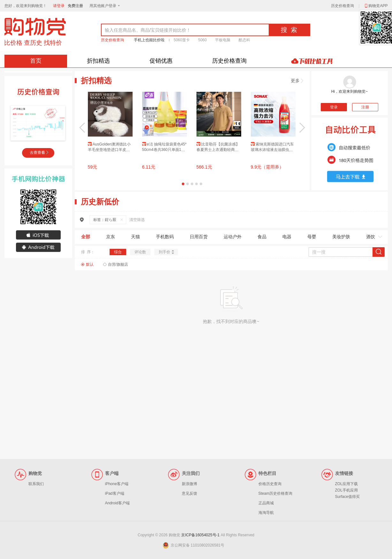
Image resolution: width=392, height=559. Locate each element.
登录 (334, 107)
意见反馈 (189, 493)
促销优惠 (161, 61)
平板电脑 (223, 40)
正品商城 (266, 503)
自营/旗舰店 (118, 264)
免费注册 (75, 6)
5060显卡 (182, 40)
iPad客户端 (115, 493)
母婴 (312, 237)
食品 (262, 237)
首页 (36, 61)
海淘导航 (266, 513)
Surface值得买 (347, 497)
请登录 (59, 6)
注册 (365, 107)
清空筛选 (137, 220)
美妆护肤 (341, 237)
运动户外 (233, 237)
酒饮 (371, 237)
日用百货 (199, 237)
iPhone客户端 (117, 484)
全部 (86, 237)
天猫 (135, 237)
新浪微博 (189, 484)
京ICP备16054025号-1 (200, 535)
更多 (297, 81)
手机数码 (165, 237)
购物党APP (376, 6)
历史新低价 (100, 202)
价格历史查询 (270, 484)
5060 (202, 40)
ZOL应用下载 (346, 484)
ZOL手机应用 (346, 490)
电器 (287, 237)
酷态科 (244, 40)
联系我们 (36, 484)
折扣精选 (98, 61)
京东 (111, 237)
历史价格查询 (342, 6)
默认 (90, 264)
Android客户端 (117, 503)
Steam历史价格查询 (276, 493)
